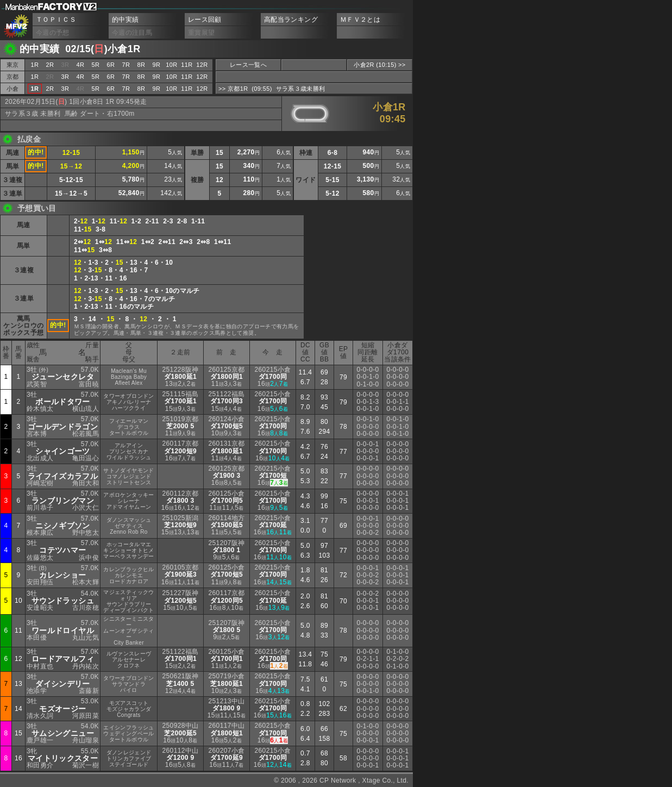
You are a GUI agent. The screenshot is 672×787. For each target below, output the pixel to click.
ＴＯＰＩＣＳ (56, 20)
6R (111, 65)
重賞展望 (201, 33)
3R (65, 77)
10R (171, 65)
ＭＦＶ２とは (360, 20)
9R (157, 65)
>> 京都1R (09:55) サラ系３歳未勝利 (272, 89)
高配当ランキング (291, 20)
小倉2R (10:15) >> (379, 65)
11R (187, 65)
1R (35, 65)
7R (126, 65)
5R (96, 65)
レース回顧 (205, 20)
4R (81, 65)
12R (202, 65)
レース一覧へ (248, 65)
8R (142, 65)
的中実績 (125, 20)
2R (50, 65)
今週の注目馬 (132, 33)
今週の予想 (53, 33)
